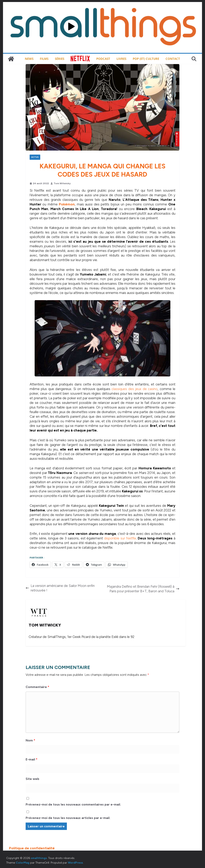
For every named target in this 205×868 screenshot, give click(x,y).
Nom (30, 740)
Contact (173, 59)
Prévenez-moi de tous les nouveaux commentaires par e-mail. (73, 804)
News (29, 59)
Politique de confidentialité (32, 848)
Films (44, 59)
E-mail (32, 759)
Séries (60, 59)
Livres (121, 59)
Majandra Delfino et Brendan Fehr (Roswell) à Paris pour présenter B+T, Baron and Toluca (143, 589)
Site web (32, 779)
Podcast (103, 59)
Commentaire (37, 687)
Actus (35, 157)
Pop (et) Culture (146, 59)
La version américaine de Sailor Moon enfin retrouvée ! (60, 588)
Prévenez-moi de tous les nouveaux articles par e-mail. (68, 818)
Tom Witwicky (62, 183)
